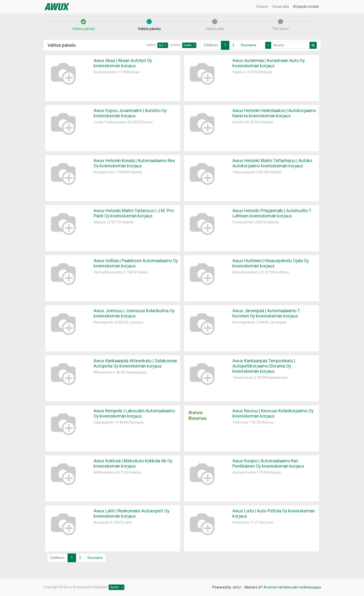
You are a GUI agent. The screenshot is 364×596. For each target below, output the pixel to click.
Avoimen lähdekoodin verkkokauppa (292, 587)
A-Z (162, 45)
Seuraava (248, 45)
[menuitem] (262, 7)
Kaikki (188, 45)
